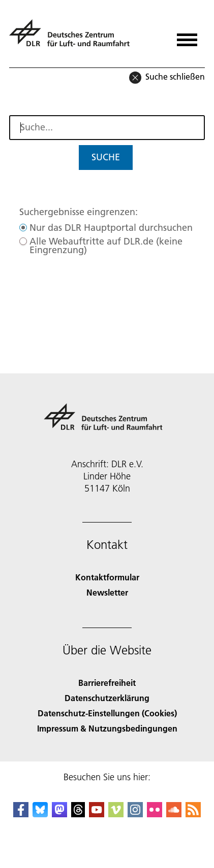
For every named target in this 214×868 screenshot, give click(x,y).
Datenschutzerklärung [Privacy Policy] (107, 698)
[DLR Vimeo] (116, 814)
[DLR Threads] (78, 814)
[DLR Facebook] (21, 814)
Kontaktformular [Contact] (107, 577)
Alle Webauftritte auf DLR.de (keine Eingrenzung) (106, 246)
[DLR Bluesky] (40, 814)
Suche (106, 157)
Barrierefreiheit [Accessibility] (107, 683)
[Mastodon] (59, 814)
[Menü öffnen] (187, 36)
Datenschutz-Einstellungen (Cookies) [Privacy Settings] (107, 713)
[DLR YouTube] (97, 814)
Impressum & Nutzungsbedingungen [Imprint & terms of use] (107, 728)
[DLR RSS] (193, 814)
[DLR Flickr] (155, 814)
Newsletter (107, 592)
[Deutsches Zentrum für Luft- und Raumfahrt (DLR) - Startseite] (73, 37)
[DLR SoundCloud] (174, 814)
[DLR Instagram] (135, 814)
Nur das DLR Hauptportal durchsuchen (111, 228)
